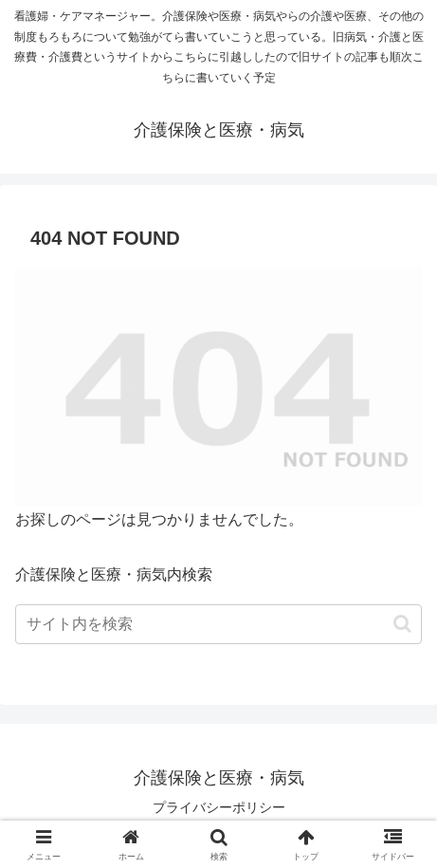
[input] (218, 624)
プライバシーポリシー (219, 807)
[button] (402, 624)
